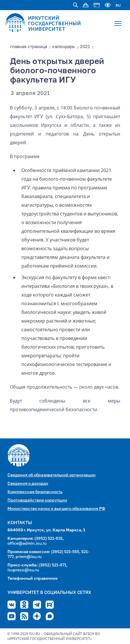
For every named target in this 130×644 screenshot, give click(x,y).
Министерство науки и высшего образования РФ (56, 509)
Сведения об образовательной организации (52, 475)
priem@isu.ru (28, 557)
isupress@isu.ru (23, 570)
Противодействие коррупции (37, 500)
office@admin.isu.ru (27, 544)
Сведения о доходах (28, 484)
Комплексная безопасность (35, 492)
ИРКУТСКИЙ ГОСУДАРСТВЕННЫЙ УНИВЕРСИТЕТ (55, 23)
